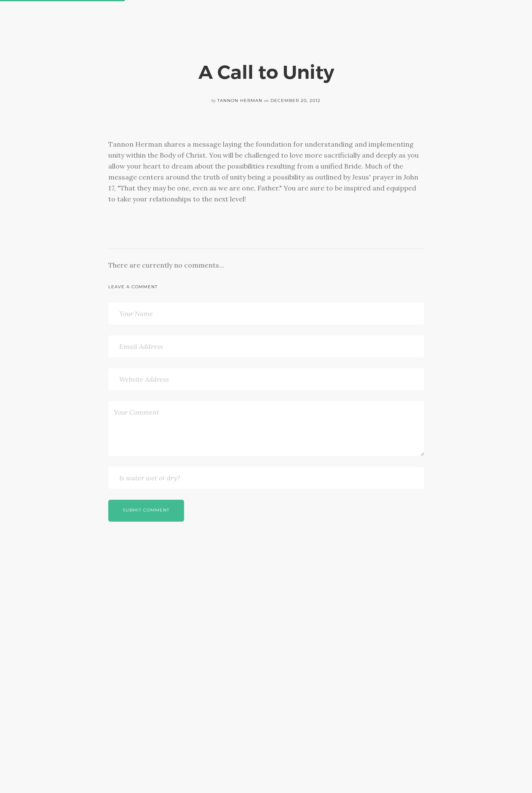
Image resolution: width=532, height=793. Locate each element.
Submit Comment (146, 510)
